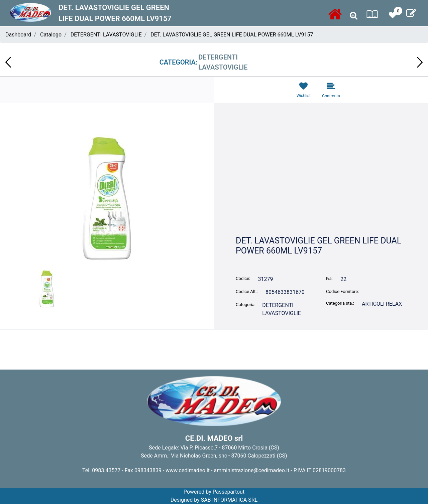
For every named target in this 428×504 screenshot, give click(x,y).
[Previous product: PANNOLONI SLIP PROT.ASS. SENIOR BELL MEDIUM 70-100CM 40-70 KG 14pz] (8, 62)
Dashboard (18, 35)
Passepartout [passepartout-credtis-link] (229, 492)
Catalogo (51, 35)
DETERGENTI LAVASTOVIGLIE (106, 35)
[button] (107, 198)
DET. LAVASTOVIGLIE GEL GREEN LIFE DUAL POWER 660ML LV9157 (232, 35)
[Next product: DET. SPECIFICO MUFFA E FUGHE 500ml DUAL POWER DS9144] (420, 62)
